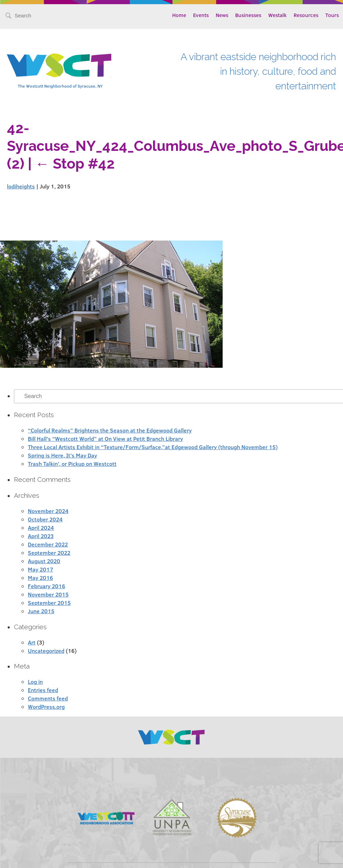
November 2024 (48, 511)
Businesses (248, 15)
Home (179, 15)
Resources (306, 15)
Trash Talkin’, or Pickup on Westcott (72, 464)
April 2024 (41, 528)
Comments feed (48, 698)
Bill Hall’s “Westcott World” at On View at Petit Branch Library (105, 439)
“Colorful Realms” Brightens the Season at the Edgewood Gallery (110, 430)
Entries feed (43, 690)
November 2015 (48, 594)
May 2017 (41, 569)
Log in (35, 682)
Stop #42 (75, 164)
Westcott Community (59, 65)
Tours (332, 15)
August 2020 (44, 561)
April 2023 (41, 536)
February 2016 (46, 586)
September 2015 (49, 603)
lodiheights (21, 186)
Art (32, 642)
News (222, 15)
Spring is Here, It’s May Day (62, 455)
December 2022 (48, 544)
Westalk (277, 15)
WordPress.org (46, 707)
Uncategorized (46, 651)
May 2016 (40, 578)
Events (201, 15)
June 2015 (41, 611)
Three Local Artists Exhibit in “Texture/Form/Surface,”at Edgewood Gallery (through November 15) (153, 447)
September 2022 (49, 553)
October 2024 (45, 519)
